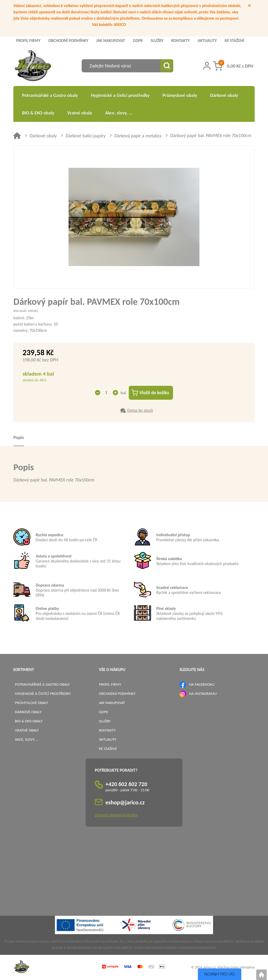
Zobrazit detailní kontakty (116, 815)
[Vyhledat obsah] (167, 66)
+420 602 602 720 (126, 784)
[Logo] (33, 66)
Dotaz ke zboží (140, 411)
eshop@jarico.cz (125, 803)
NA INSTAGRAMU (203, 694)
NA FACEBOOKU (202, 685)
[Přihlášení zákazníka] (207, 66)
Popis (19, 438)
